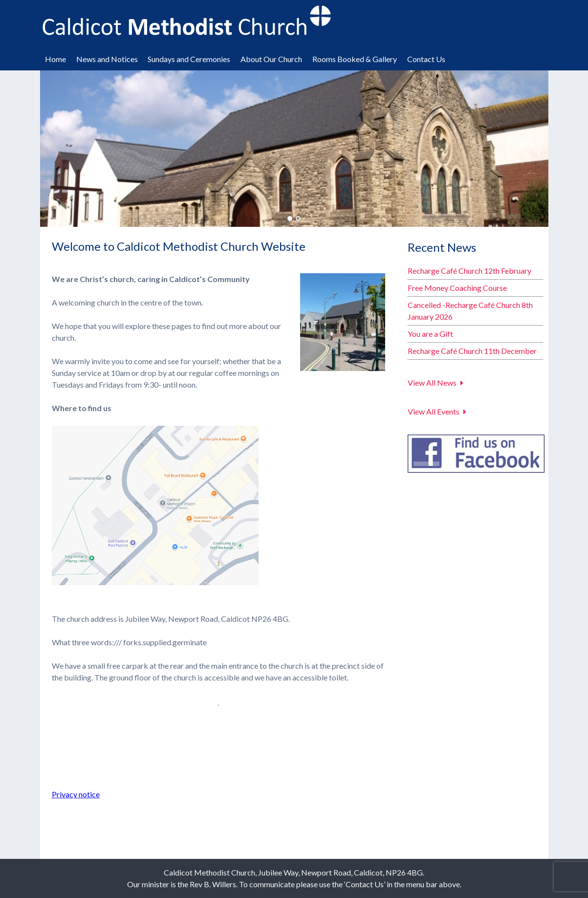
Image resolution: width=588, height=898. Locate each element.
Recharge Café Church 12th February (469, 271)
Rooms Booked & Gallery (355, 59)
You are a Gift (430, 334)
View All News (432, 383)
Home (55, 59)
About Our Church (271, 59)
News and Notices (107, 59)
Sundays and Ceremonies (189, 59)
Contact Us (426, 59)
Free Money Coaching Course (457, 288)
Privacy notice (76, 794)
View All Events (434, 411)
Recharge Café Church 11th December (472, 351)
